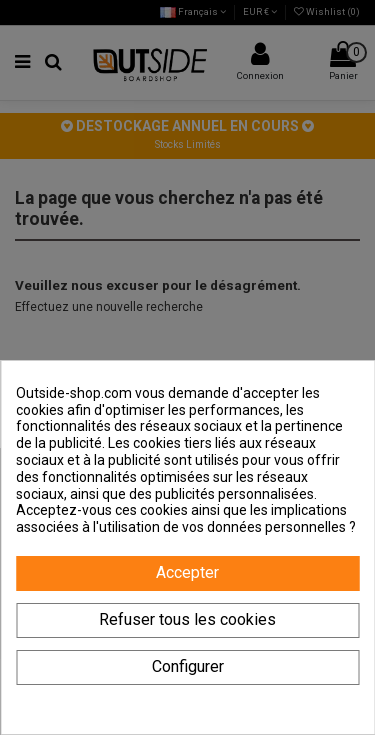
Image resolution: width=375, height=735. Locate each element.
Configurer (188, 666)
